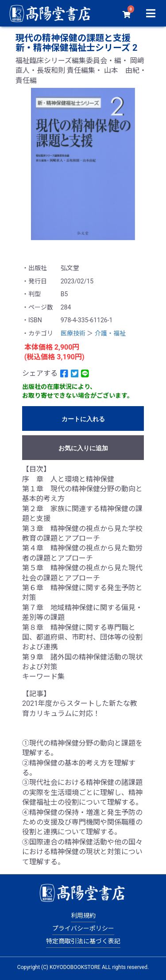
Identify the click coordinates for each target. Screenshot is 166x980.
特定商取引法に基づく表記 (83, 941)
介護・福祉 (110, 333)
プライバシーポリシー (83, 928)
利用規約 (83, 916)
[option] (83, 164)
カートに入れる (83, 419)
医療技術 (73, 333)
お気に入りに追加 (83, 448)
